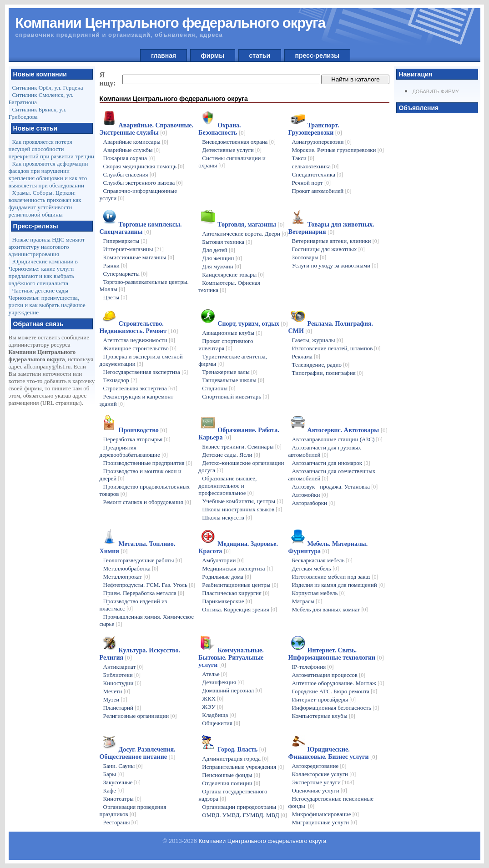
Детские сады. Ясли (231, 455)
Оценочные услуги (320, 790)
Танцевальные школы (233, 380)
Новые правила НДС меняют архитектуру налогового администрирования (47, 247)
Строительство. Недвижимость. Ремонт (139, 327)
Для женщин (222, 258)
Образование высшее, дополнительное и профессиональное (227, 486)
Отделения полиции (231, 783)
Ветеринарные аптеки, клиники (335, 241)
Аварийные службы (132, 150)
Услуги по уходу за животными (335, 265)
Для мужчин (222, 266)
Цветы (115, 297)
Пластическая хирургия (236, 593)
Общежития (221, 723)
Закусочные (122, 782)
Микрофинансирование (325, 814)
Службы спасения (130, 174)
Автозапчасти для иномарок (331, 463)
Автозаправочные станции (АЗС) (337, 439)
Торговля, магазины (251, 225)
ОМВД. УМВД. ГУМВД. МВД (244, 815)
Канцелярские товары (233, 275)
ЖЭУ (213, 707)
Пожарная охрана (129, 158)
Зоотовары (309, 257)
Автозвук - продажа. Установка (335, 487)
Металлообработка (131, 568)
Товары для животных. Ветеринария (331, 228)
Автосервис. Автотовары (348, 430)
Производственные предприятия (148, 463)
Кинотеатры (122, 799)
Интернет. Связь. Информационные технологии (336, 654)
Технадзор (120, 380)
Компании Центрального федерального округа (263, 841)
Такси (303, 158)
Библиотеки (122, 675)
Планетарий (122, 708)
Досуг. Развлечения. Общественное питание (138, 753)
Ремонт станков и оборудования (147, 502)
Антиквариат (124, 667)
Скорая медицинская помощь (144, 166)
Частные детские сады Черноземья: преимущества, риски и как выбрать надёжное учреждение (47, 301)
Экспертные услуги (323, 782)
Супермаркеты (126, 274)
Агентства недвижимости (139, 340)
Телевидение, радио (321, 365)
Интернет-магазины (134, 249)
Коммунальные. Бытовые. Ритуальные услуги (231, 658)
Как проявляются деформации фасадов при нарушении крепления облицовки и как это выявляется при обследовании (48, 174)
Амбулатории (223, 560)
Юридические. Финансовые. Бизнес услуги (333, 753)
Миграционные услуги (325, 822)
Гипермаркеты (125, 241)
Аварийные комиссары (136, 142)
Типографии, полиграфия (328, 373)
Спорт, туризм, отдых (252, 324)
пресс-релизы (317, 56)
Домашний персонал (232, 690)
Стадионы (219, 388)
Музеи (115, 699)
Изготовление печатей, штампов (336, 348)
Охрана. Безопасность (222, 129)
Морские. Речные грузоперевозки (338, 150)
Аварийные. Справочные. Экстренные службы (146, 129)
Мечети (117, 691)
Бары (114, 774)
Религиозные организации (140, 716)
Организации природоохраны (243, 807)
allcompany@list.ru (48, 366)
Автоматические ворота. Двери (245, 234)
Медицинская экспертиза (237, 568)
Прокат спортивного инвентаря (226, 345)
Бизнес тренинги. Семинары (242, 447)
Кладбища (219, 715)
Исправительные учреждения (243, 767)
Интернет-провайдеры (324, 699)
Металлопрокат (127, 577)
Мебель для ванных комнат (330, 609)
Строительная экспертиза (140, 388)
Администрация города (235, 759)
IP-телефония (313, 667)
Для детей (219, 250)
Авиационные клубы (232, 333)
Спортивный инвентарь (235, 396)
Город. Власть (242, 749)
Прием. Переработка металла (144, 593)
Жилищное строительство (140, 348)
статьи (260, 56)
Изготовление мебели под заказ (335, 577)
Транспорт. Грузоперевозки (315, 129)
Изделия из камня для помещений (338, 585)
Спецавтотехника (318, 174)
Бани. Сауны (123, 766)
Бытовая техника (227, 242)
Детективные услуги (232, 150)
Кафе (114, 790)
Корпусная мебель (319, 593)
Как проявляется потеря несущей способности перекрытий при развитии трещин (51, 149)
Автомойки (310, 495)
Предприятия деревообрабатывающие (134, 451)
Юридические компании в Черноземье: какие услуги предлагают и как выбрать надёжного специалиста (43, 272)
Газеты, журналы (318, 340)
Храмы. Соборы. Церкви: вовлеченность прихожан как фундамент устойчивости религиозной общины (45, 204)
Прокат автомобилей (322, 191)
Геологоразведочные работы (143, 560)
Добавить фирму (435, 91)
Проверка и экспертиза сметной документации (141, 360)
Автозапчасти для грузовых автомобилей (325, 451)
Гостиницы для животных (328, 249)
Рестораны (121, 822)
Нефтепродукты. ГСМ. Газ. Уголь (149, 585)
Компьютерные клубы (324, 716)
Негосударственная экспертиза (146, 372)
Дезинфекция (223, 682)
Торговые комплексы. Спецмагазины (141, 228)
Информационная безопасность (336, 708)
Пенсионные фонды (231, 775)
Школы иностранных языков (242, 509)
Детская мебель (315, 568)
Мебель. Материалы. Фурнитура (328, 548)
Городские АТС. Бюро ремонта (335, 691)
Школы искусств (227, 517)
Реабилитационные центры (240, 585)
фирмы (213, 56)
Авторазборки (314, 503)
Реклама (306, 356)
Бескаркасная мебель (322, 560)
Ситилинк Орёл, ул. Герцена (48, 88)
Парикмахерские (227, 601)
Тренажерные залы (230, 372)
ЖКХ (213, 699)
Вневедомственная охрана (239, 142)
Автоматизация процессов (329, 675)
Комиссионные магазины (139, 257)
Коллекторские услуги (324, 774)
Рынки (115, 265)
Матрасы (307, 601)
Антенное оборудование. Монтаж (338, 683)
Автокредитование (319, 766)
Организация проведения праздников (133, 810)
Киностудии (122, 683)
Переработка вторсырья (137, 439)
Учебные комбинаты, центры (242, 501)
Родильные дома (227, 577)
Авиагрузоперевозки (322, 142)
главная (164, 56)
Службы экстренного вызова (143, 183)
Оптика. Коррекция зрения (239, 609)
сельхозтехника (315, 166)
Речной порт (311, 183)
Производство (143, 430)
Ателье (215, 674)
